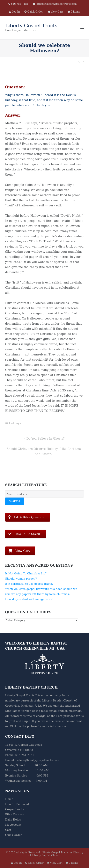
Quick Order (13, 835)
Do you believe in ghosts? (46, 439)
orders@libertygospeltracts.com (56, 4)
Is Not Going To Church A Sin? (26, 573)
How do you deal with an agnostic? (29, 599)
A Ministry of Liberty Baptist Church (56, 854)
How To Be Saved (17, 804)
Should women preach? (21, 579)
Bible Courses (14, 814)
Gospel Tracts (14, 809)
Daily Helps (13, 820)
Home (9, 799)
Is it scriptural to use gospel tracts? (29, 584)
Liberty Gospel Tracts (55, 853)
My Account (13, 825)
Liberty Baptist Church (58, 701)
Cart (8, 830)
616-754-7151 (20, 4)
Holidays (15, 423)
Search (15, 501)
